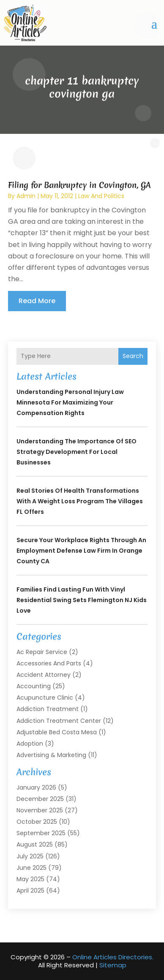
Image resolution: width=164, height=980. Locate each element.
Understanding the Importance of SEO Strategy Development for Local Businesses (77, 452)
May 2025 (30, 879)
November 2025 (40, 810)
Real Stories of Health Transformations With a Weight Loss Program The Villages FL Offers (80, 501)
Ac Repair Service (42, 652)
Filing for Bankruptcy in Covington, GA (79, 185)
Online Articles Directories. (113, 957)
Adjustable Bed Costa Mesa (57, 732)
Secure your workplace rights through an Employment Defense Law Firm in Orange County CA (81, 551)
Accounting (34, 686)
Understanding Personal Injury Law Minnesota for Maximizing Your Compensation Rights (70, 402)
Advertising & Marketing (51, 755)
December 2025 (40, 799)
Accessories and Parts (49, 663)
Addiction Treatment (48, 709)
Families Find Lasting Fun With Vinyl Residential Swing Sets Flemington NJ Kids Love (82, 600)
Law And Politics (101, 196)
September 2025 (41, 833)
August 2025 (35, 844)
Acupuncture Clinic (45, 698)
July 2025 (30, 856)
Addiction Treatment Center (59, 721)
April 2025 (30, 890)
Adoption (30, 744)
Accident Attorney (44, 675)
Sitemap (113, 965)
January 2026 (36, 787)
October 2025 (37, 822)
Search (133, 356)
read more (37, 301)
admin (26, 196)
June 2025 (31, 868)
